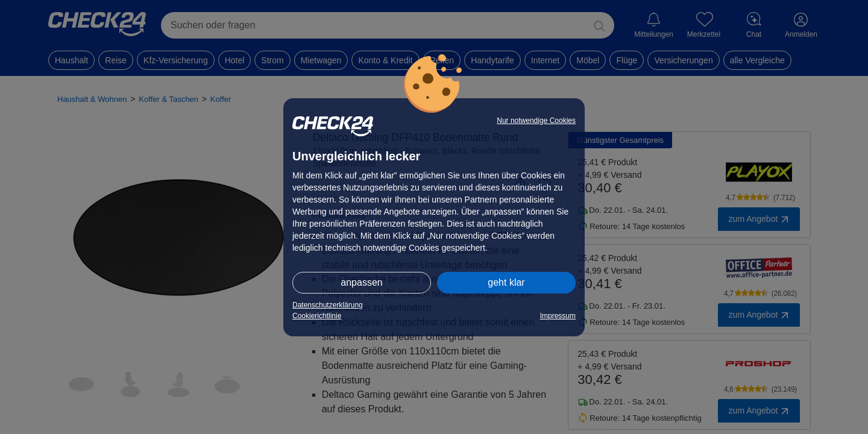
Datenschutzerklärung (328, 305)
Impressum (558, 316)
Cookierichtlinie (317, 316)
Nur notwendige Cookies (536, 121)
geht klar (506, 282)
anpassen (361, 282)
